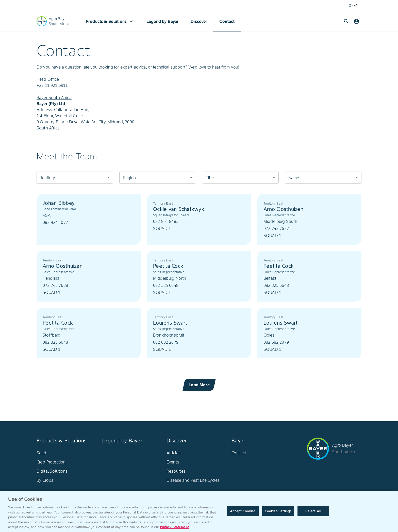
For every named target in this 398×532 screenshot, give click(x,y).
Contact (227, 21)
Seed (42, 453)
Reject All (313, 516)
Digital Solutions (52, 471)
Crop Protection (51, 462)
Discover (199, 21)
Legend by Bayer (162, 21)
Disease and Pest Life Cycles (193, 480)
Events (173, 462)
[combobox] (75, 178)
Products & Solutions (110, 21)
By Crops (45, 480)
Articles (173, 453)
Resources (176, 471)
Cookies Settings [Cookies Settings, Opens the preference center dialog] (278, 516)
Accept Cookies (243, 516)
